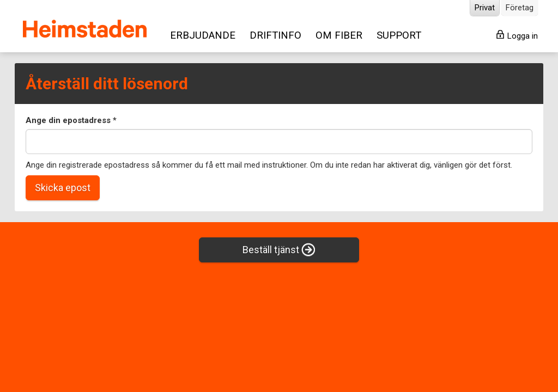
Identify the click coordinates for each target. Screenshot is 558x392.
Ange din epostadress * (71, 120)
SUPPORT (399, 35)
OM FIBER (339, 35)
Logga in (517, 35)
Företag (520, 8)
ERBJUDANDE (203, 35)
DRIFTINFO (275, 35)
